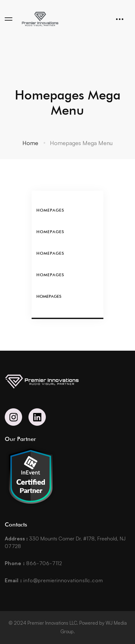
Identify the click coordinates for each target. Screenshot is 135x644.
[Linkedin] (37, 417)
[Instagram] (13, 417)
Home (30, 143)
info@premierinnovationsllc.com (54, 580)
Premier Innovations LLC (52, 623)
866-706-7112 (34, 563)
